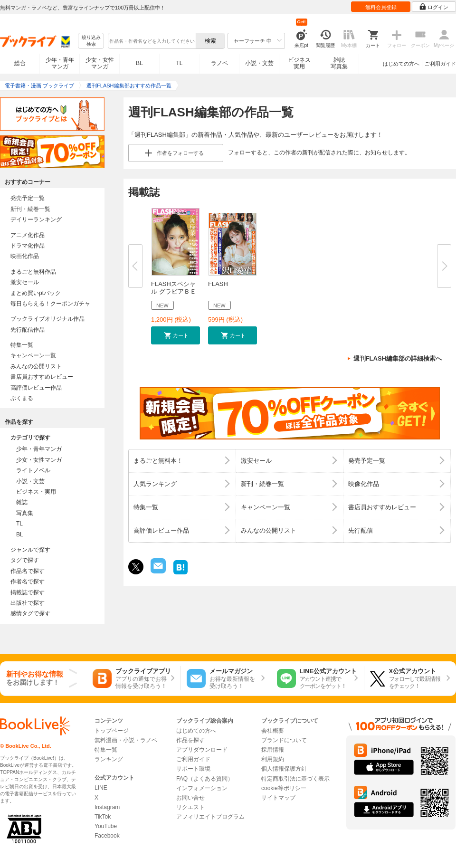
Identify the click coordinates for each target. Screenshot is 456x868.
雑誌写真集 (339, 63)
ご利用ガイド (440, 64)
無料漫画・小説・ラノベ (126, 740)
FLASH (218, 284)
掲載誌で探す (28, 592)
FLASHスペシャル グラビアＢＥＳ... (174, 291)
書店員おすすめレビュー (42, 377)
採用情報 (273, 750)
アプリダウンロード (202, 750)
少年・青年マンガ (60, 63)
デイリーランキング (36, 219)
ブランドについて (284, 740)
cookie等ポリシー (284, 788)
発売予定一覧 (28, 198)
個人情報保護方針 (284, 769)
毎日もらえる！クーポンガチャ (50, 304)
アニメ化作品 (28, 235)
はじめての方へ (401, 64)
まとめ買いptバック (36, 293)
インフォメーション (202, 788)
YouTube (106, 826)
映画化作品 (25, 256)
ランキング (109, 759)
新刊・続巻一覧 (30, 209)
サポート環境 (193, 769)
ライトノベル (33, 470)
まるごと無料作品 (33, 272)
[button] (176, 335)
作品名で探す (28, 571)
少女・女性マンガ (100, 63)
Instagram (107, 807)
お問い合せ (190, 798)
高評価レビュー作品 (36, 388)
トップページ (112, 731)
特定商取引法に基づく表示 (295, 779)
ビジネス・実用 (36, 492)
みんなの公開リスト (36, 366)
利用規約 (273, 759)
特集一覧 (22, 345)
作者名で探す (28, 582)
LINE (101, 788)
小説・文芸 (259, 63)
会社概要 (273, 731)
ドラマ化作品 (28, 246)
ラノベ (219, 63)
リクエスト (190, 807)
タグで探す (25, 560)
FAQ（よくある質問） (205, 779)
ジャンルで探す (30, 550)
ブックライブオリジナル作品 (47, 319)
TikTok (103, 817)
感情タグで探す (30, 613)
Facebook (107, 836)
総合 (20, 63)
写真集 (25, 513)
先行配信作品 (28, 330)
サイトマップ (278, 798)
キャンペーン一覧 (33, 355)
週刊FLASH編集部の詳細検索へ (398, 358)
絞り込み (91, 41)
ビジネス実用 (299, 63)
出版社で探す (28, 603)
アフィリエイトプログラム (210, 817)
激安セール (25, 282)
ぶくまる (22, 398)
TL (179, 63)
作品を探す (190, 740)
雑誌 (22, 502)
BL (140, 63)
